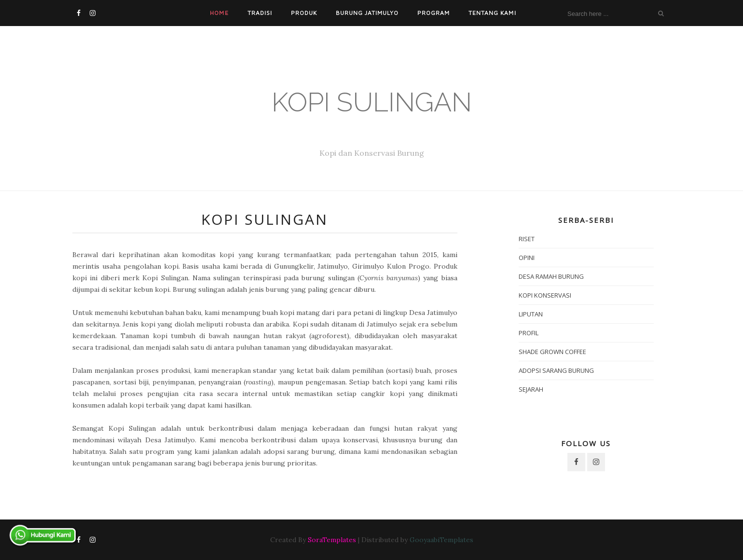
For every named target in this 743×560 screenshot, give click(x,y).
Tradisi (260, 13)
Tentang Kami (492, 13)
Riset (527, 239)
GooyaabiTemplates (441, 540)
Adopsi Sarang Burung (556, 370)
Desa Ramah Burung (551, 276)
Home (219, 13)
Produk (304, 13)
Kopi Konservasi (545, 295)
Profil (529, 333)
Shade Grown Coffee (552, 352)
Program (433, 13)
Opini (527, 258)
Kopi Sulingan (372, 102)
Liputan (531, 314)
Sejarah (531, 389)
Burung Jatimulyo (367, 13)
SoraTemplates (332, 540)
